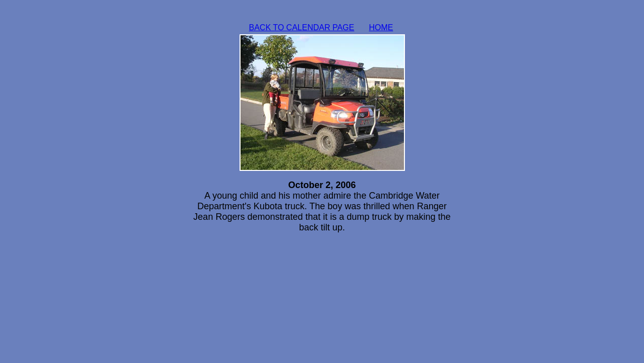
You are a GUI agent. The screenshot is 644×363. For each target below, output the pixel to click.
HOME (381, 27)
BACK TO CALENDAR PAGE (302, 27)
